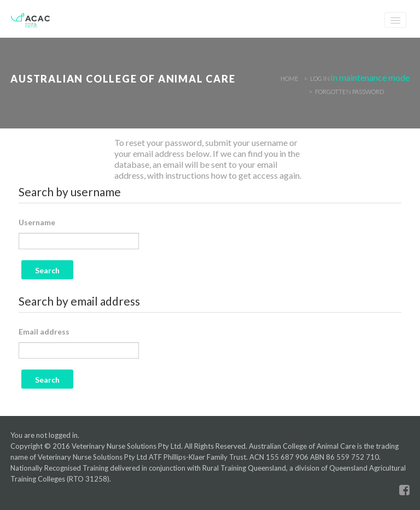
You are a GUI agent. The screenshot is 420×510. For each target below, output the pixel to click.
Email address (44, 332)
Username (37, 222)
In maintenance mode (370, 77)
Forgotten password (349, 92)
